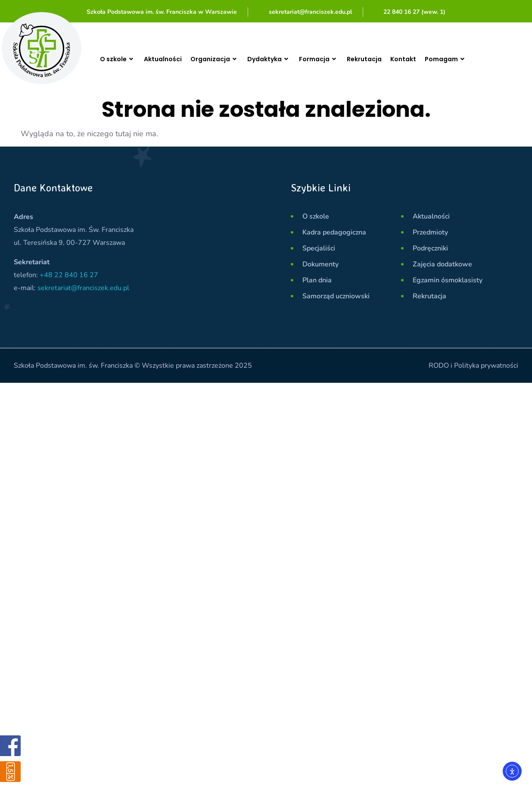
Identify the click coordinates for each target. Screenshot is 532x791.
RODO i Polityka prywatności (473, 366)
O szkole (119, 59)
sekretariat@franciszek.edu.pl (83, 288)
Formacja (336, 59)
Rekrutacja (386, 59)
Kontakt (428, 59)
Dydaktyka (282, 59)
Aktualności (168, 59)
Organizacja (224, 59)
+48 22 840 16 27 (69, 275)
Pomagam (474, 59)
